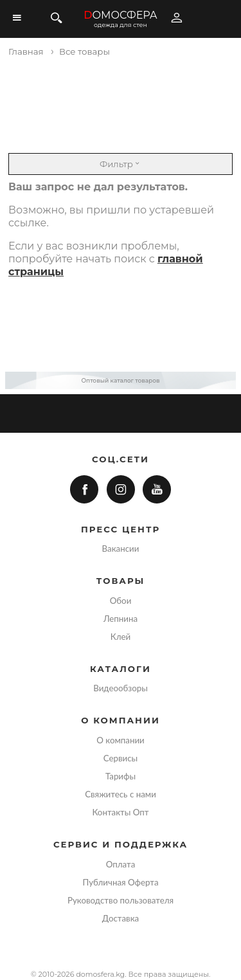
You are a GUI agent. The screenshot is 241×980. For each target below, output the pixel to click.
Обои (121, 601)
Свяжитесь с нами (121, 794)
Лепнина (121, 619)
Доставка (121, 918)
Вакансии (121, 549)
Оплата (121, 864)
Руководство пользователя (121, 900)
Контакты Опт (120, 812)
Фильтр (121, 164)
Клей (121, 637)
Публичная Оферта (120, 882)
